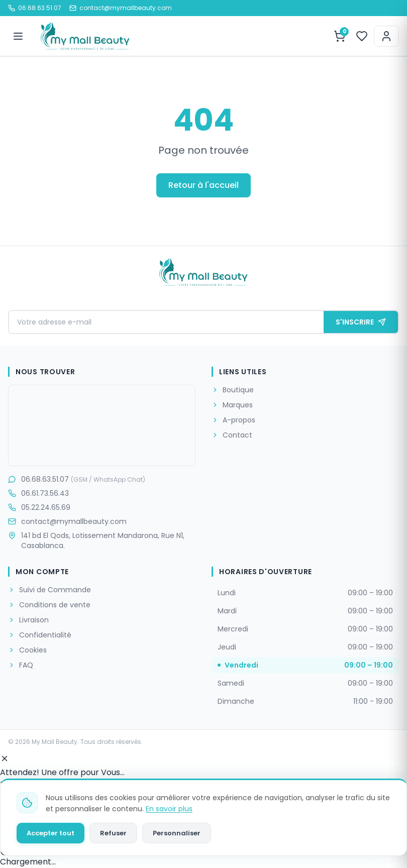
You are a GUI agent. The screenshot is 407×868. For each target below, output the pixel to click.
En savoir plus (169, 809)
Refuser (113, 833)
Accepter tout (50, 833)
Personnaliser (177, 833)
